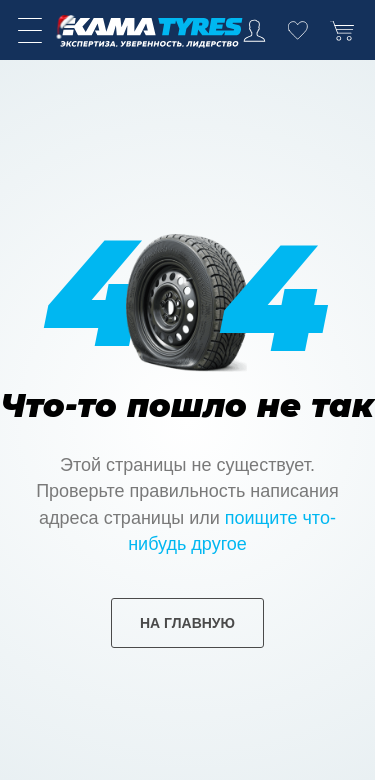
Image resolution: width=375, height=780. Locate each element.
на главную (187, 623)
